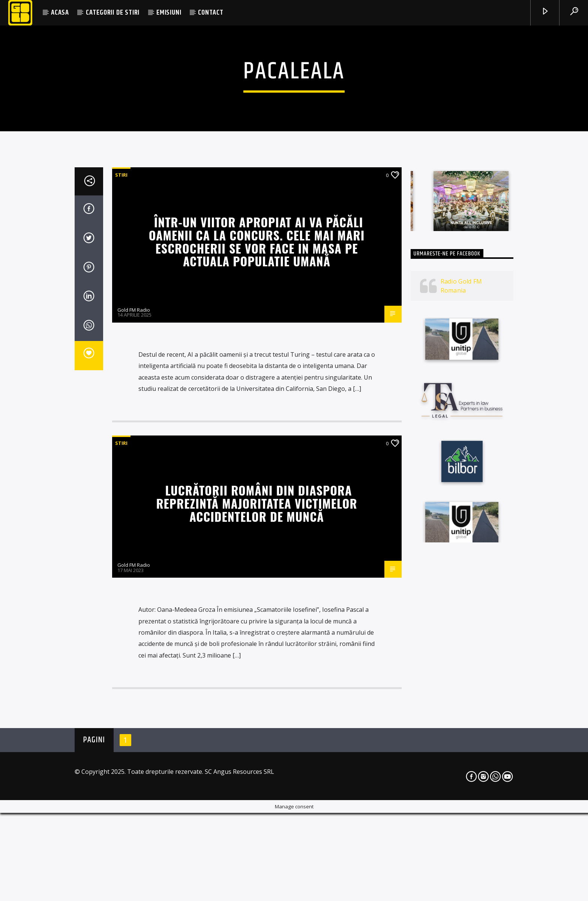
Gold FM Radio (134, 509)
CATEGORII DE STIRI (113, 13)
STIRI (121, 375)
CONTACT (211, 13)
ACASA (60, 13)
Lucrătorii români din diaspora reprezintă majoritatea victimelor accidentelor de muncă (256, 703)
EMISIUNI (169, 13)
